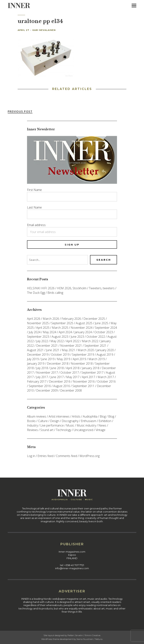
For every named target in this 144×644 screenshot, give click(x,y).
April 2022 (73, 341)
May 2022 (57, 341)
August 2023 (60, 337)
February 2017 (37, 381)
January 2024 (83, 332)
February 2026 (71, 319)
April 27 (23, 30)
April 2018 (73, 368)
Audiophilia (90, 416)
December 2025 (94, 319)
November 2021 (71, 346)
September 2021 (95, 346)
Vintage (100, 430)
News (102, 425)
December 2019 (38, 355)
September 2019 (83, 355)
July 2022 (42, 341)
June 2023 (77, 337)
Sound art (47, 430)
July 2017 (42, 377)
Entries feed (45, 456)
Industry (32, 425)
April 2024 (65, 332)
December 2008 (71, 390)
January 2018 (91, 368)
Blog (103, 416)
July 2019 (33, 359)
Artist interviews (59, 416)
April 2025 (43, 328)
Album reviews (37, 416)
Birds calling (55, 293)
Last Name (34, 207)
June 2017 (57, 377)
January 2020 (105, 350)
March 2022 (90, 341)
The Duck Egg (36, 293)
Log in (31, 456)
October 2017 (70, 372)
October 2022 (96, 337)
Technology (64, 430)
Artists (76, 416)
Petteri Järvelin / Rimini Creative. (84, 635)
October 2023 (104, 332)
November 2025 (38, 323)
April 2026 (34, 319)
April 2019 (79, 359)
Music (70, 425)
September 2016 (40, 386)
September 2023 (38, 337)
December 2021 (47, 346)
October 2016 (106, 381)
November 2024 (82, 328)
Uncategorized (83, 430)
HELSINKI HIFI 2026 (41, 288)
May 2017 (73, 377)
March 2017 (106, 377)
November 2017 (47, 372)
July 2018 (42, 368)
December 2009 (47, 390)
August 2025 (84, 323)
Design (55, 421)
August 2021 (35, 350)
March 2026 (51, 319)
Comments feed (66, 456)
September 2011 (83, 386)
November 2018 (82, 364)
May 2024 (50, 332)
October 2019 (60, 355)
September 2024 (106, 328)
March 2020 (86, 350)
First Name (34, 190)
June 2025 (102, 323)
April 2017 (89, 377)
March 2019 (97, 359)
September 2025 (62, 323)
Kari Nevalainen (44, 30)
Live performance (52, 425)
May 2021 (69, 350)
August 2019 (105, 355)
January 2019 (36, 364)
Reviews (32, 430)
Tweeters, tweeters (102, 288)
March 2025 (60, 328)
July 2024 (35, 332)
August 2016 (62, 386)
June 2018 (57, 368)
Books (31, 421)
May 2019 (64, 359)
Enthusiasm (88, 421)
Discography (70, 421)
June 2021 (53, 350)
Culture (43, 421)
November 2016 (84, 381)
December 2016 (60, 381)
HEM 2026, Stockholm (72, 288)
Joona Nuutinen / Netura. (90, 639)
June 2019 (48, 359)
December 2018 (58, 364)
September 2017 (92, 372)
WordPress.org (90, 456)
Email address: (37, 225)
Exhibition (105, 421)
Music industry (86, 425)
